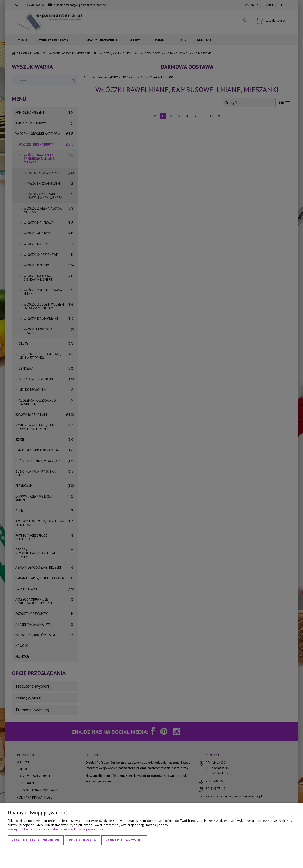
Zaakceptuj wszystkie (124, 840)
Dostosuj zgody (83, 840)
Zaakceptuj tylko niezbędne (36, 840)
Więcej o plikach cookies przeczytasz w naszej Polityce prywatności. (56, 829)
